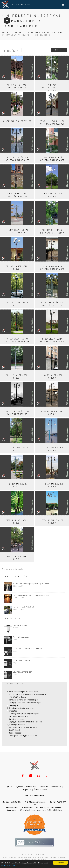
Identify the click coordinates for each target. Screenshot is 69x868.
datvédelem (56, 787)
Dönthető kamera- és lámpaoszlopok (23, 700)
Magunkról (19, 787)
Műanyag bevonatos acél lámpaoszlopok (25, 703)
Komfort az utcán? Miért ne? (24, 607)
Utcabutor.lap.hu (28, 807)
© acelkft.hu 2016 (34, 854)
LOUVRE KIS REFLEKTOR (22, 660)
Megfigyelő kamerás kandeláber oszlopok (25, 722)
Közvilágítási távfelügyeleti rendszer (23, 736)
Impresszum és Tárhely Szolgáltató (21, 810)
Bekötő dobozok (15, 733)
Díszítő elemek (14, 730)
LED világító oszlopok (17, 697)
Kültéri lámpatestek (16, 719)
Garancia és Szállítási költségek (50, 810)
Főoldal (6, 33)
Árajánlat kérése (40, 789)
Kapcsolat (27, 789)
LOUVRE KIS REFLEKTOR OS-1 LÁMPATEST (28, 649)
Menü (6, 19)
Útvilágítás (13, 711)
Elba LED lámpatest (20, 625)
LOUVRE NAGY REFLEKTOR (23, 672)
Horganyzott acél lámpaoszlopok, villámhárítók (27, 694)
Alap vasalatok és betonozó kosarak (23, 727)
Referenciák (31, 787)
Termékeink (43, 787)
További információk (8, 865)
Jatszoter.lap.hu (57, 807)
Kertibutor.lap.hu (13, 807)
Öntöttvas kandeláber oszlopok (32, 33)
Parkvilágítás (14, 705)
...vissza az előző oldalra (12, 569)
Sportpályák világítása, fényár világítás (24, 714)
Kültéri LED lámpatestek (18, 716)
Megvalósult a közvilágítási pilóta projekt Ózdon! (31, 584)
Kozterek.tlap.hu (42, 807)
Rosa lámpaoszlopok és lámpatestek (23, 692)
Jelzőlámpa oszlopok (17, 725)
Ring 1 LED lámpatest (21, 637)
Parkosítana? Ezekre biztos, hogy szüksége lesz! (31, 595)
